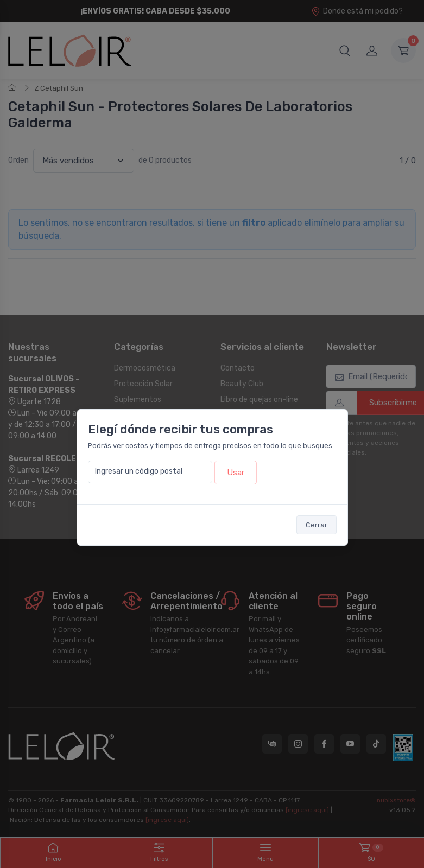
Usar (236, 473)
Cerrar (317, 525)
